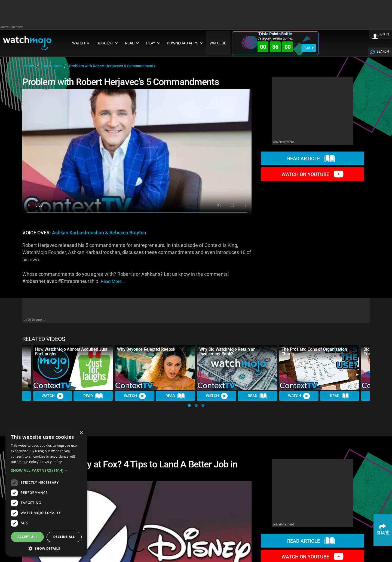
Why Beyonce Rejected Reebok (146, 349)
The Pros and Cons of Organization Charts (314, 352)
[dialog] (46, 492)
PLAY (309, 48)
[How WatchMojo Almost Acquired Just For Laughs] (73, 367)
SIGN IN (383, 34)
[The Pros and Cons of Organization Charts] (319, 367)
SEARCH (383, 52)
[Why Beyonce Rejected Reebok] (155, 367)
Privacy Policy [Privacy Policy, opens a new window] (51, 462)
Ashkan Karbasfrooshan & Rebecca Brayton (99, 233)
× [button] (81, 433)
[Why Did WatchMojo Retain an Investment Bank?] (237, 367)
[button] (189, 405)
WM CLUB (218, 43)
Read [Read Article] (93, 396)
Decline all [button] (64, 537)
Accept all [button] (27, 537)
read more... (113, 281)
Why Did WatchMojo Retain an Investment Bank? (227, 352)
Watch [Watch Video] (53, 396)
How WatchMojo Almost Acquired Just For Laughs (71, 352)
